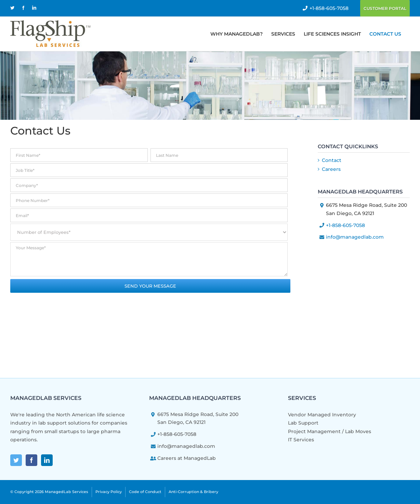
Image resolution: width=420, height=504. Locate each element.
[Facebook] (31, 460)
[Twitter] (16, 460)
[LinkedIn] (47, 460)
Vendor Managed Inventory (322, 415)
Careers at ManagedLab (187, 458)
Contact (332, 160)
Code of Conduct (145, 492)
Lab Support (303, 423)
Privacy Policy (109, 492)
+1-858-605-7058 (329, 8)
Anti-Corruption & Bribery (193, 492)
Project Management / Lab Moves (330, 431)
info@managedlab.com (355, 237)
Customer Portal (385, 8)
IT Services (301, 440)
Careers (331, 169)
